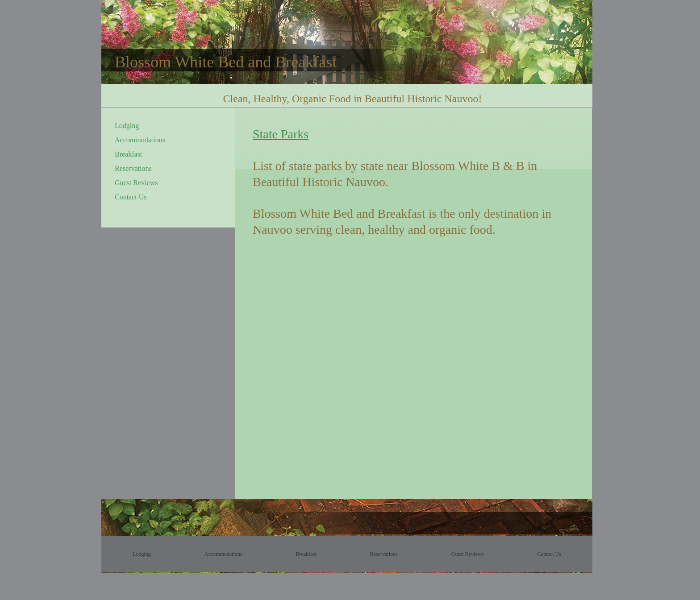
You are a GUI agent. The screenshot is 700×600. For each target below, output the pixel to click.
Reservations (133, 168)
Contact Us (131, 197)
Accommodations (140, 140)
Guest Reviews (136, 183)
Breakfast (128, 154)
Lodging (127, 126)
